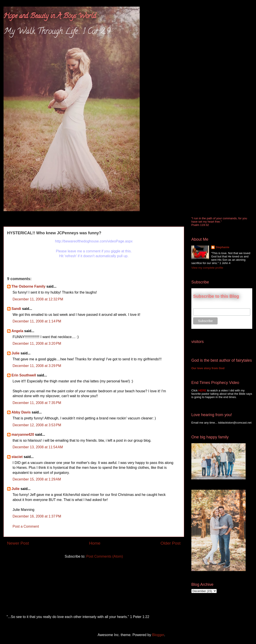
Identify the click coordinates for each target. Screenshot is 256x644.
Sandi (16, 309)
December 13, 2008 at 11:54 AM (38, 447)
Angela (17, 331)
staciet (17, 457)
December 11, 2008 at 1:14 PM (37, 321)
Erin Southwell (24, 375)
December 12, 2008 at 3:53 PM (37, 425)
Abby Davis (21, 412)
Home (95, 543)
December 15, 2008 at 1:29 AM (37, 479)
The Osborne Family (28, 286)
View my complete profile (207, 268)
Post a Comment (26, 526)
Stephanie (222, 247)
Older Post (170, 543)
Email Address (203, 306)
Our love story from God (208, 368)
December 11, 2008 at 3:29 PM (37, 366)
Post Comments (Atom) (105, 556)
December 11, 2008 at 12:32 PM (38, 299)
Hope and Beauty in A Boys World (50, 17)
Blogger (158, 635)
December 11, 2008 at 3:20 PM (37, 343)
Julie (15, 353)
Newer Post (18, 543)
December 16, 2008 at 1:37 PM (37, 516)
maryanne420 (23, 435)
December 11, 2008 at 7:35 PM (37, 403)
